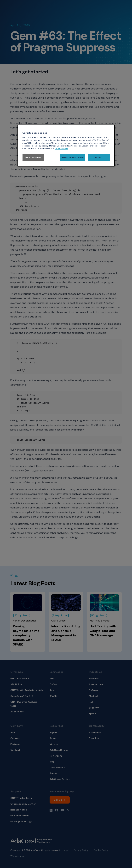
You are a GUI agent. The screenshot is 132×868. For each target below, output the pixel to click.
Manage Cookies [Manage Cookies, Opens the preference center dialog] (33, 157)
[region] (66, 146)
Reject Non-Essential (73, 157)
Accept (99, 157)
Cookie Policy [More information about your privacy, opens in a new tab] (61, 149)
